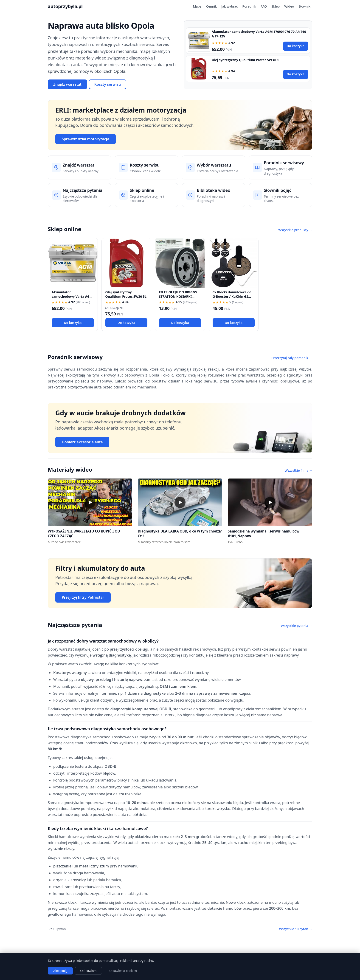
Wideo (289, 6)
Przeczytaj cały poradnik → (292, 358)
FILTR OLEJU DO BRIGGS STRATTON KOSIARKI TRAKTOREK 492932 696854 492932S (178, 299)
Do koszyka (296, 46)
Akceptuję (60, 971)
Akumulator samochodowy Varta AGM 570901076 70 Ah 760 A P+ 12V (72, 299)
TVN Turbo (235, 542)
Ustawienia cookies (123, 971)
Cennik (211, 6)
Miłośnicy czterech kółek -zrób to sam (164, 542)
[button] (90, 502)
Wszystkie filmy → (298, 470)
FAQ (264, 6)
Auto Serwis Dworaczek (64, 542)
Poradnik (249, 6)
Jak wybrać (229, 6)
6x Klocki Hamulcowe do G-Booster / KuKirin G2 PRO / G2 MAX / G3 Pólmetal (232, 299)
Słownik (305, 6)
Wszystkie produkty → (295, 230)
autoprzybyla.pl (65, 6)
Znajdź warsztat (67, 84)
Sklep (276, 6)
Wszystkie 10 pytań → (296, 929)
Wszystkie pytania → (297, 626)
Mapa (197, 6)
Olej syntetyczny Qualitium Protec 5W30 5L (246, 60)
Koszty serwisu (108, 84)
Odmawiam (88, 971)
